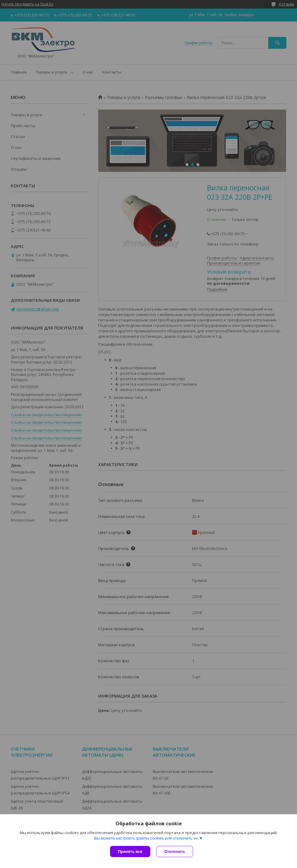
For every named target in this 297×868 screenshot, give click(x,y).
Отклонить (175, 852)
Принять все (130, 852)
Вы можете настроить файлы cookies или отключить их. (146, 838)
